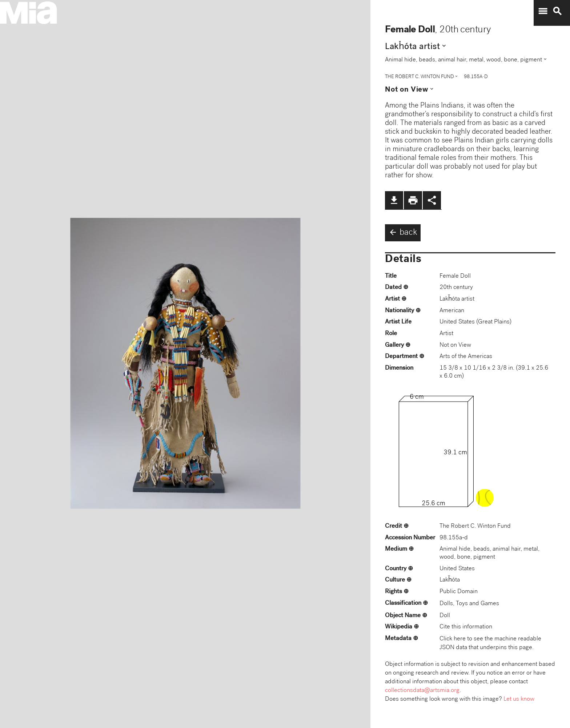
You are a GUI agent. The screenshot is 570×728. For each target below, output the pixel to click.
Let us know (519, 699)
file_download (394, 200)
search (557, 11)
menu (543, 11)
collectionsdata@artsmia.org (422, 691)
